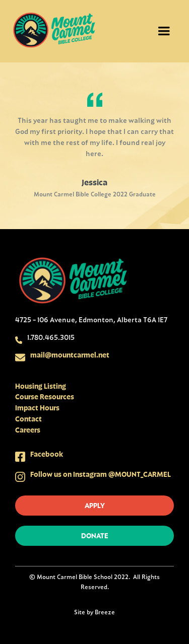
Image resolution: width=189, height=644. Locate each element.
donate (95, 535)
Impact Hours (37, 408)
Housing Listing (41, 386)
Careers (28, 430)
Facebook (47, 454)
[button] (164, 31)
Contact (28, 419)
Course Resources (45, 397)
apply (95, 505)
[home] (54, 31)
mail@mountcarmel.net (70, 355)
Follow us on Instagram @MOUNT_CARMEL (101, 474)
